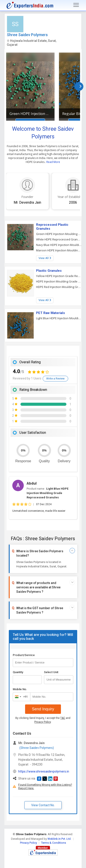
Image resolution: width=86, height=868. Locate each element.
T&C (63, 718)
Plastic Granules (49, 271)
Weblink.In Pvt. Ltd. (59, 839)
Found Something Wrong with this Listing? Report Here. (45, 786)
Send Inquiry (43, 709)
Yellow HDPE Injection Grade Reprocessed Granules (59, 276)
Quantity (18, 672)
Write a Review (55, 378)
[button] (39, 779)
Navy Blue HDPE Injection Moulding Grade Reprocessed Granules (59, 245)
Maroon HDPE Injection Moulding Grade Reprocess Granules (59, 250)
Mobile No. (20, 689)
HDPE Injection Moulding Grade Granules (59, 281)
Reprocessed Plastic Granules (52, 227)
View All (45, 258)
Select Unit (51, 672)
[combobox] (21, 697)
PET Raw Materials (50, 313)
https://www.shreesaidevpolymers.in (44, 771)
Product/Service (24, 655)
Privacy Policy (43, 722)
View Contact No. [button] (43, 805)
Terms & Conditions (54, 843)
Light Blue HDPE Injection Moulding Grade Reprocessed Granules (59, 318)
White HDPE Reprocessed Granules (59, 239)
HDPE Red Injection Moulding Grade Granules (59, 287)
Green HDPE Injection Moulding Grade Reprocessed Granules (30, 114)
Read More (53, 162)
